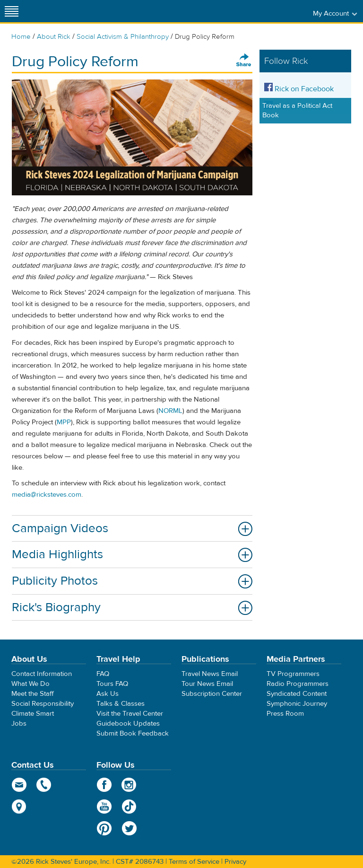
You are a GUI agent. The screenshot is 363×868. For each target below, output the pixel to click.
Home (21, 37)
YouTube (104, 807)
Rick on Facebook (299, 89)
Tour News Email (207, 684)
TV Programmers (293, 674)
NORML (170, 411)
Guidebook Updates (128, 723)
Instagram (129, 785)
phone (44, 785)
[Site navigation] (12, 11)
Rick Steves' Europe (181, 11)
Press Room (285, 714)
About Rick (54, 37)
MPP (64, 422)
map (19, 807)
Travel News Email (210, 674)
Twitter (129, 828)
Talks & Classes (121, 704)
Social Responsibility (43, 704)
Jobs (19, 723)
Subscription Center (212, 694)
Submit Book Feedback (133, 733)
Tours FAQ (112, 684)
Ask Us (108, 694)
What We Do (30, 684)
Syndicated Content (297, 694)
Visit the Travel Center (130, 714)
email (19, 785)
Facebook (104, 785)
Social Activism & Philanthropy (123, 37)
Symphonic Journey (297, 704)
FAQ (103, 674)
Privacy (235, 862)
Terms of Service (194, 862)
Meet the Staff (33, 694)
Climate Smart (33, 714)
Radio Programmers (298, 684)
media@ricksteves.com (47, 495)
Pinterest (104, 828)
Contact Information (42, 674)
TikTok (129, 807)
